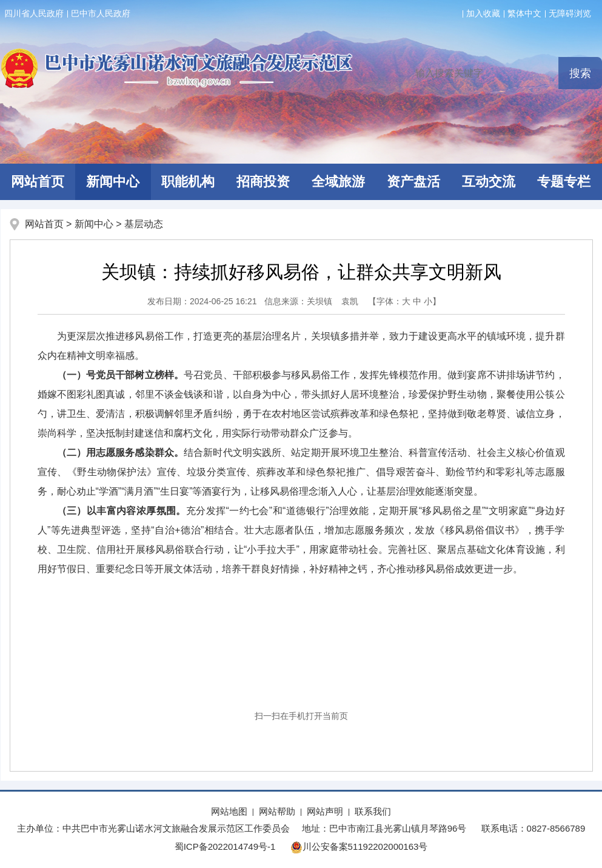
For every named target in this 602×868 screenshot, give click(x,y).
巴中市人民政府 (101, 13)
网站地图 (229, 811)
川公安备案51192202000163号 (359, 846)
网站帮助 (277, 811)
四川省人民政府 (34, 13)
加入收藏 (483, 13)
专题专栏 (564, 182)
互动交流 (489, 182)
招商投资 (263, 182)
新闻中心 (113, 182)
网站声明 (325, 811)
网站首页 (44, 224)
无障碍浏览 (570, 13)
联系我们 (373, 811)
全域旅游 (338, 182)
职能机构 (188, 182)
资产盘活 (413, 182)
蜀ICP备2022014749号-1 (225, 846)
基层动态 (144, 224)
